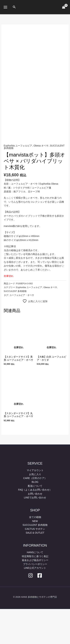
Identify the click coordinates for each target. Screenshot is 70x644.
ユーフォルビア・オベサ (22, 330)
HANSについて (35, 587)
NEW (35, 556)
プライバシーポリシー (35, 599)
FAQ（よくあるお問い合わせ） (35, 525)
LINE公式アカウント (35, 603)
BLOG (35, 517)
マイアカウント (35, 505)
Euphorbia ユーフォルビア (18, 180)
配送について (35, 521)
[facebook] (40, 610)
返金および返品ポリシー (35, 595)
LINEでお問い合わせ (35, 533)
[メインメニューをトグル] (5, 7)
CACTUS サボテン (35, 564)
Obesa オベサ (41, 180)
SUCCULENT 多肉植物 (15, 326)
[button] (14, 7)
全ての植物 (35, 552)
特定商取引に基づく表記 (35, 591)
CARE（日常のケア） (35, 513)
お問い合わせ (35, 529)
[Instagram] (31, 610)
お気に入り (35, 509)
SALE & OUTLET (35, 568)
